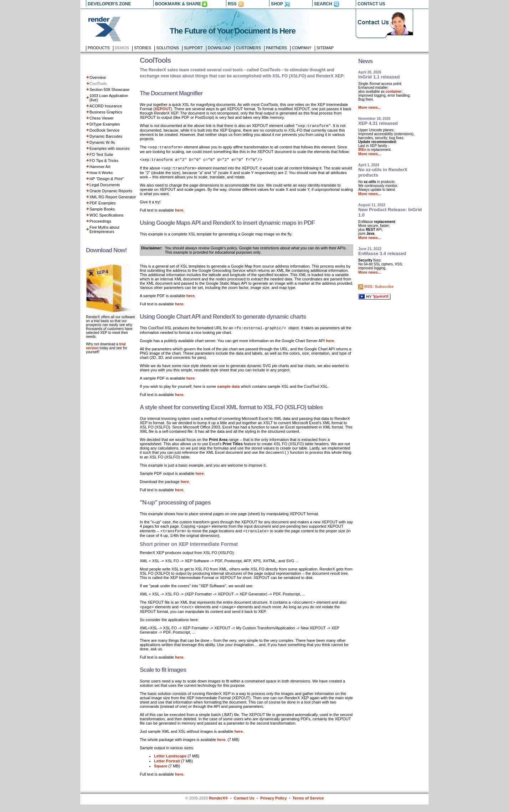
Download (219, 48)
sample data (228, 390)
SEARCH (323, 4)
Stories (143, 48)
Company (302, 48)
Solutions (168, 48)
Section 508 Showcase (109, 90)
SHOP (277, 4)
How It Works (101, 173)
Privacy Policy (274, 806)
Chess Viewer (102, 118)
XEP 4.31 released (378, 123)
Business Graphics (106, 112)
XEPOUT (163, 109)
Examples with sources (110, 148)
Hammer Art (100, 167)
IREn (362, 150)
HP (107, 179)
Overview (98, 77)
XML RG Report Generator (113, 197)
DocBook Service (104, 130)
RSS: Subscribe (379, 286)
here (179, 213)
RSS (232, 4)
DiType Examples (105, 124)
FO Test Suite (101, 154)
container (394, 92)
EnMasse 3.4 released (382, 253)
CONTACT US (371, 4)
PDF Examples (102, 203)
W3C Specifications (106, 215)
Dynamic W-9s (102, 142)
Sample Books (102, 209)
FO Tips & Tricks (104, 161)
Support (193, 48)
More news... (370, 107)
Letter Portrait (167, 768)
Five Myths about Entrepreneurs (104, 229)
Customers (248, 48)
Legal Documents (105, 185)
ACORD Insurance (106, 106)
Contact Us (244, 806)
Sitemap (325, 48)
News (365, 61)
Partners (276, 48)
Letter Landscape (170, 763)
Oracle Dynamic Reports (111, 191)
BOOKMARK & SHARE (178, 4)
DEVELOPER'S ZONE (109, 4)
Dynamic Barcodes (106, 136)
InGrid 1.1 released (379, 77)
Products (99, 48)
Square (161, 773)
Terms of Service (308, 806)
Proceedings (100, 221)
